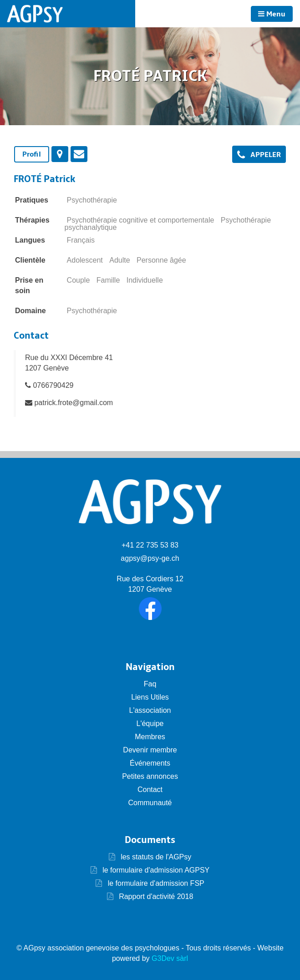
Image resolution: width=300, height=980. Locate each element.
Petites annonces (150, 776)
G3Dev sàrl (170, 958)
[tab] (32, 155)
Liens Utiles (150, 697)
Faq (150, 684)
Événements (150, 763)
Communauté (150, 803)
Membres (150, 737)
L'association (150, 710)
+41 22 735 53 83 (150, 545)
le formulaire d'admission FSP (155, 883)
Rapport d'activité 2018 (155, 896)
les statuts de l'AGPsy (150, 857)
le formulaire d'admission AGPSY (155, 870)
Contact (150, 790)
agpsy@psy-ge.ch (150, 558)
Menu (272, 14)
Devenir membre (150, 750)
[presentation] (60, 154)
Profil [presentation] (32, 154)
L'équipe (150, 724)
